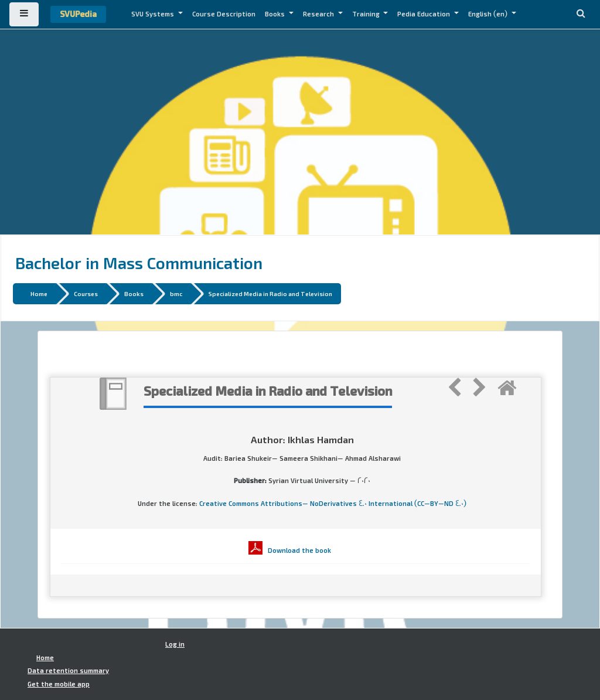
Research (319, 14)
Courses (86, 293)
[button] (581, 14)
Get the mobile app (59, 684)
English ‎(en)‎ (489, 14)
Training (367, 14)
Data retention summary (68, 671)
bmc (176, 293)
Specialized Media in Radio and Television (270, 293)
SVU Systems (154, 14)
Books (276, 14)
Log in (175, 644)
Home (39, 293)
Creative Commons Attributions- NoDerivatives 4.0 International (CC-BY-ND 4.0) (333, 504)
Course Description (224, 14)
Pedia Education (425, 14)
